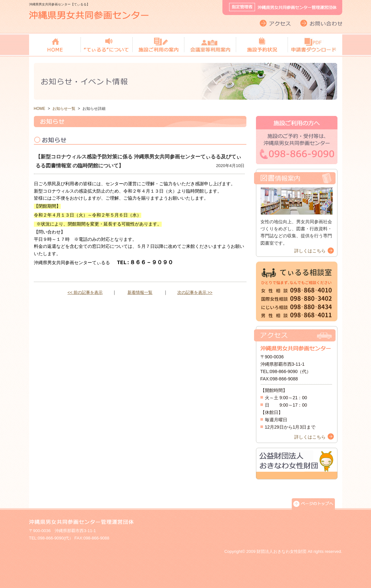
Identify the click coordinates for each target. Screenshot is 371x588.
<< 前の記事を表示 (85, 292)
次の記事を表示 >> (195, 292)
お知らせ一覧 (64, 109)
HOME (40, 109)
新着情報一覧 (140, 292)
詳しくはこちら (310, 251)
